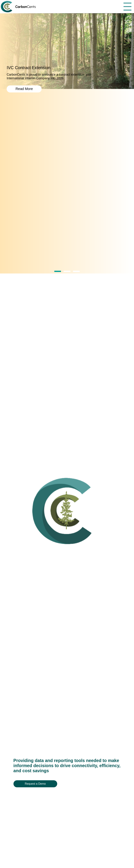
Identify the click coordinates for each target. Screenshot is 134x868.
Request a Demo (35, 784)
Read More (24, 89)
